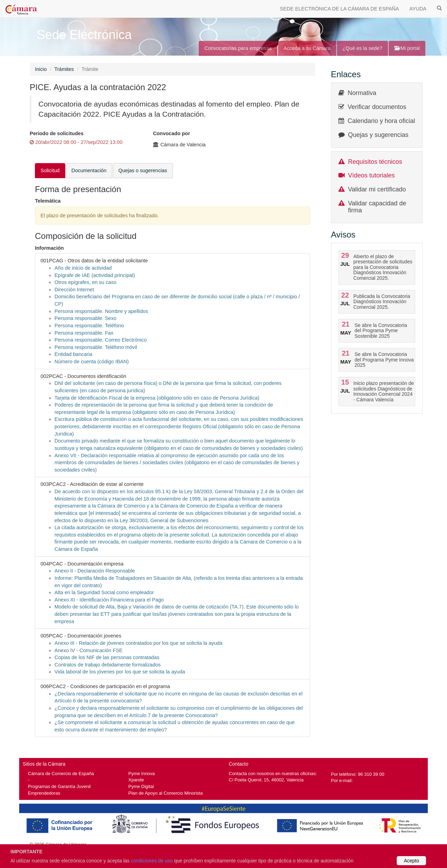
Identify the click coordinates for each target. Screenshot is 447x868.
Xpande (136, 780)
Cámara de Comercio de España (61, 774)
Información (49, 248)
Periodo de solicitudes (57, 133)
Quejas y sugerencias (378, 135)
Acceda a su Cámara (307, 48)
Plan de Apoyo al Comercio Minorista (166, 793)
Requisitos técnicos (375, 162)
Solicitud (50, 170)
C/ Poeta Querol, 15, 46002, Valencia (266, 780)
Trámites (64, 69)
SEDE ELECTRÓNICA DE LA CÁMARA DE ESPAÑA (340, 9)
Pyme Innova (142, 774)
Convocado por (171, 133)
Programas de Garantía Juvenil (59, 786)
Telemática (48, 201)
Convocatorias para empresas (238, 48)
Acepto (411, 861)
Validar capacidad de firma (377, 207)
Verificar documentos (377, 107)
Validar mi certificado (377, 189)
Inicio (41, 69)
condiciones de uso (152, 861)
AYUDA (418, 9)
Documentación (89, 170)
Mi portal (407, 48)
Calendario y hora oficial (382, 121)
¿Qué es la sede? (362, 48)
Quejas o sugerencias (143, 170)
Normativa (362, 93)
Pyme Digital (141, 786)
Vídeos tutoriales (372, 175)
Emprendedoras (44, 793)
